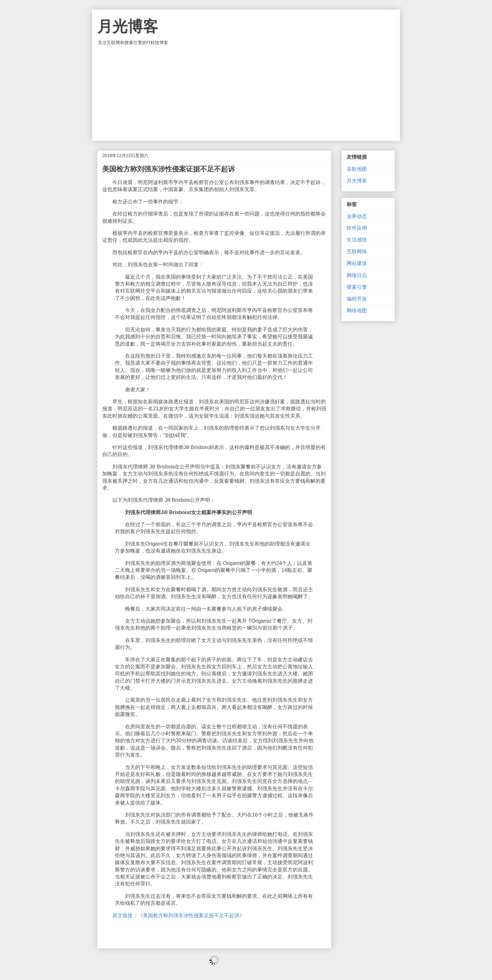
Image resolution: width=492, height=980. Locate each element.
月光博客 (128, 26)
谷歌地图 (357, 169)
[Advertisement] (246, 93)
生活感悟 (357, 240)
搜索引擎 (357, 287)
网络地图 (357, 311)
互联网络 (357, 252)
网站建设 (357, 263)
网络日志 (357, 275)
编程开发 (357, 299)
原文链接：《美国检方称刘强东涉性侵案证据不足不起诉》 (178, 915)
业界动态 (357, 216)
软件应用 (357, 228)
